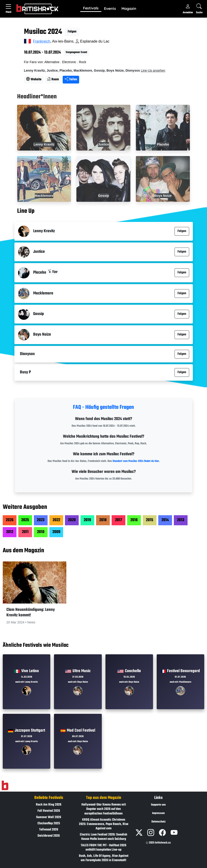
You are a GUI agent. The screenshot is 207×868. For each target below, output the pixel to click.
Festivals (91, 8)
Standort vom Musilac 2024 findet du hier (136, 461)
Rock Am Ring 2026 (49, 805)
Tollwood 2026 (49, 830)
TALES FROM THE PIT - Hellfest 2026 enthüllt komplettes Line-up (103, 848)
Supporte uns (158, 805)
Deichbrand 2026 (49, 836)
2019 (87, 520)
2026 (10, 520)
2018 (103, 520)
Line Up (26, 211)
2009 (56, 532)
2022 (56, 520)
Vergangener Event (76, 52)
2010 (41, 532)
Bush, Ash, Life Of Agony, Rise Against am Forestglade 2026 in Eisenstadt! (104, 858)
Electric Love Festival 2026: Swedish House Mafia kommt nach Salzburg (103, 837)
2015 (150, 520)
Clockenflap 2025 (49, 824)
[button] (91, 9)
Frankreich (42, 41)
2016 (134, 520)
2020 (72, 520)
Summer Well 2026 (49, 817)
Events (110, 8)
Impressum (158, 813)
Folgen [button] (72, 32)
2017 (118, 520)
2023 (41, 520)
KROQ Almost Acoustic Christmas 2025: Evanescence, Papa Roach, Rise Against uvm (104, 824)
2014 (165, 520)
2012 (10, 532)
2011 (25, 532)
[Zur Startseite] (5, 786)
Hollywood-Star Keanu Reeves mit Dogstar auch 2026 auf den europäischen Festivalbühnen (104, 809)
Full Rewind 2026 (49, 811)
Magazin (129, 8)
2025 (25, 520)
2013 (181, 520)
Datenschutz (159, 822)
